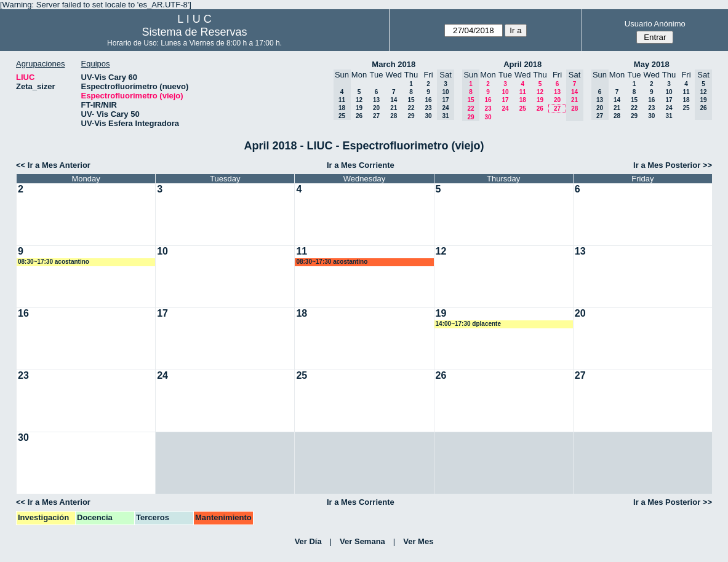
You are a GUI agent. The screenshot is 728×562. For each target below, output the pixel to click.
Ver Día (308, 541)
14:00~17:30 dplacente (468, 324)
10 (505, 92)
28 (394, 116)
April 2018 (522, 64)
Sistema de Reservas (194, 32)
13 (376, 100)
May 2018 (652, 64)
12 (359, 100)
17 (505, 100)
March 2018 (394, 64)
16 (428, 100)
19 (359, 108)
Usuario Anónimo (655, 24)
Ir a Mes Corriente (361, 165)
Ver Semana (362, 541)
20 (376, 108)
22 (411, 108)
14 (394, 100)
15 (411, 100)
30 (428, 116)
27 (376, 116)
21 (394, 108)
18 (523, 100)
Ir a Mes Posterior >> (673, 165)
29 (411, 116)
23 (428, 108)
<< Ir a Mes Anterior (53, 165)
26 (359, 116)
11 (523, 92)
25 (523, 109)
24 (505, 109)
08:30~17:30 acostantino (54, 262)
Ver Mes (418, 541)
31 (669, 116)
